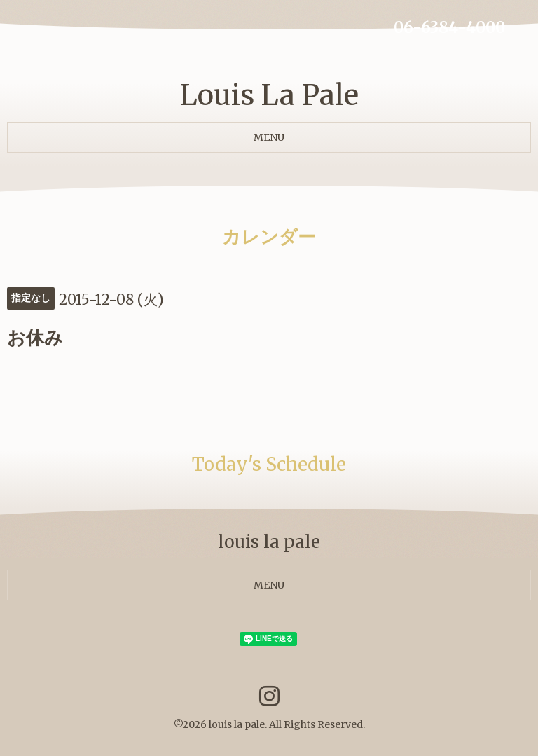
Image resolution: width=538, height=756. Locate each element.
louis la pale (237, 724)
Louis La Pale (269, 95)
